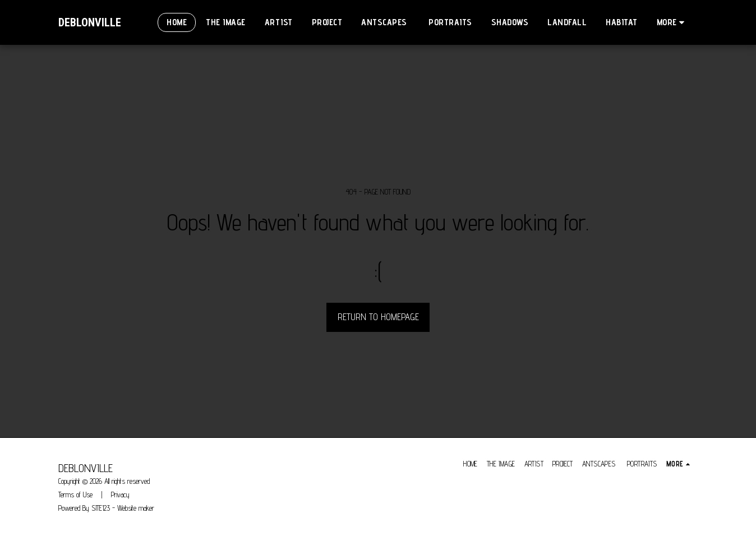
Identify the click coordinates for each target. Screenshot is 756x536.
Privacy (120, 495)
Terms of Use (75, 495)
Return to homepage (378, 317)
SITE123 (101, 508)
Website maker (136, 508)
